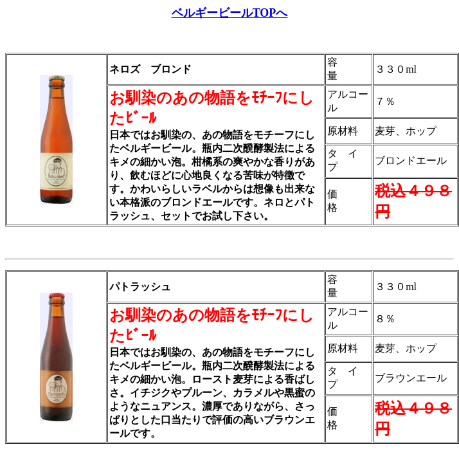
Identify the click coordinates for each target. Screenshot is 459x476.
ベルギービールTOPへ (230, 13)
